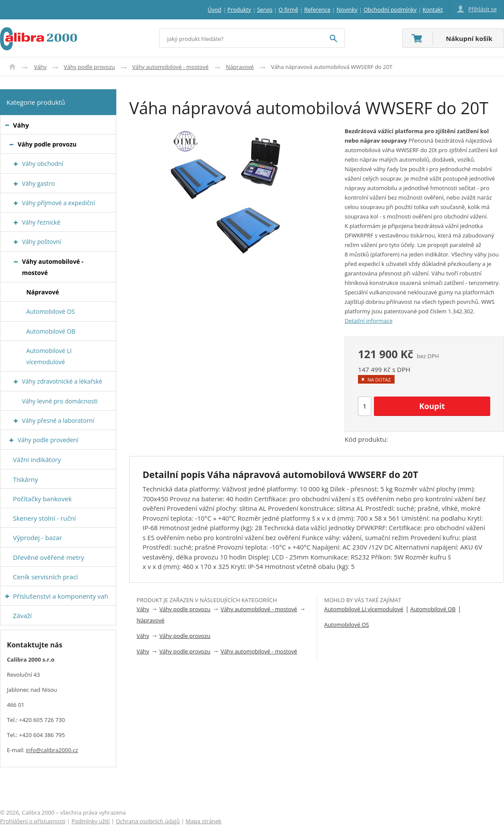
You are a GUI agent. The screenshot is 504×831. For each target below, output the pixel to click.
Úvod (12, 67)
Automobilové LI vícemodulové (364, 609)
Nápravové (240, 67)
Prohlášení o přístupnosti (33, 821)
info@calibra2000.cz (52, 750)
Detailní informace (369, 321)
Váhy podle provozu (89, 67)
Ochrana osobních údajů (148, 821)
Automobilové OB (433, 609)
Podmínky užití (91, 821)
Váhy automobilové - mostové (171, 67)
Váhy (40, 67)
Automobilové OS (347, 625)
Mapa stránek (204, 821)
